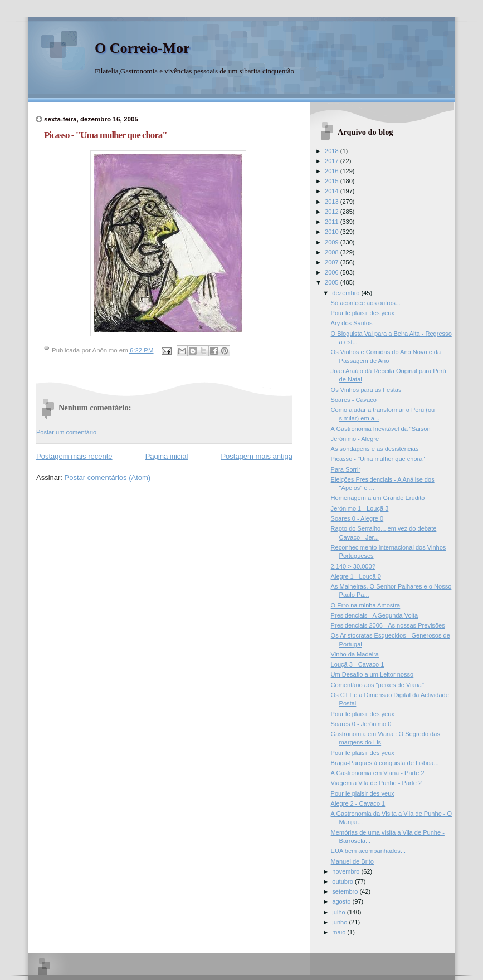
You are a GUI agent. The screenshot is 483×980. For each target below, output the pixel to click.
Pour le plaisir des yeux (363, 313)
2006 (333, 272)
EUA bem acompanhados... (368, 851)
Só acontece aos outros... (366, 303)
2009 (333, 242)
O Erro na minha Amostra (366, 605)
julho (339, 912)
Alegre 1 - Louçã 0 (356, 576)
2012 (333, 212)
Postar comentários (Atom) (108, 477)
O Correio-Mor (142, 48)
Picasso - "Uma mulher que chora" (378, 459)
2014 (333, 191)
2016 (333, 171)
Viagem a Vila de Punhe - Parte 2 (377, 783)
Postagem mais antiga (257, 456)
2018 (333, 151)
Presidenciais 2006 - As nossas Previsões (388, 625)
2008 (333, 252)
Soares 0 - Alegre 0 (357, 518)
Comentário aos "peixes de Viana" (377, 685)
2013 (333, 202)
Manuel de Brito (352, 861)
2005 (333, 282)
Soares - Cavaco (354, 400)
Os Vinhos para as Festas (366, 390)
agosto (342, 901)
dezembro (347, 293)
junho (340, 922)
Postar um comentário (66, 432)
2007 (333, 262)
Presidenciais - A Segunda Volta (375, 615)
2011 (333, 222)
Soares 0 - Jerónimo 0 (361, 724)
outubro (343, 881)
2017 (333, 161)
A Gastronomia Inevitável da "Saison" (382, 429)
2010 (333, 232)
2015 (333, 181)
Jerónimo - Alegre (355, 439)
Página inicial (167, 456)
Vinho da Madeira (355, 654)
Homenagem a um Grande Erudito (378, 498)
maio (340, 932)
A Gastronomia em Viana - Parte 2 (378, 773)
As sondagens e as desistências (375, 449)
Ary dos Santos (352, 323)
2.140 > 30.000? (353, 566)
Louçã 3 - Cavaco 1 (358, 664)
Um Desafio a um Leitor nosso (372, 674)
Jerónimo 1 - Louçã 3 (360, 508)
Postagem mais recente (74, 456)
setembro (346, 891)
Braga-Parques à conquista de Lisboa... (385, 763)
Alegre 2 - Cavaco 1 (358, 803)
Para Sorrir (346, 469)
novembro (347, 871)
